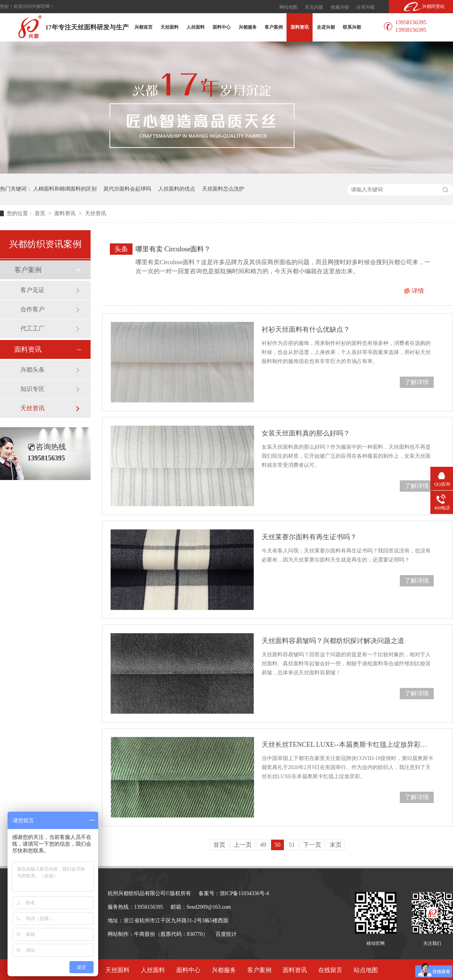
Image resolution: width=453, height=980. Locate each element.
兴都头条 (32, 370)
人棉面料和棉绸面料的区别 (65, 189)
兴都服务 (248, 27)
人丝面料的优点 (177, 189)
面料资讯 (300, 27)
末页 (336, 845)
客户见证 (32, 290)
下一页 (312, 845)
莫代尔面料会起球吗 (127, 189)
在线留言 (330, 970)
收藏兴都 (340, 7)
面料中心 (222, 27)
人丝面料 (196, 27)
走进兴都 (326, 27)
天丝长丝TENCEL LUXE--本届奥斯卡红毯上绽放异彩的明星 (348, 745)
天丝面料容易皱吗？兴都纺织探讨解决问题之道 (333, 641)
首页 (41, 213)
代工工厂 (32, 328)
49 (263, 845)
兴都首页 (143, 27)
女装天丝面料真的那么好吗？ (306, 433)
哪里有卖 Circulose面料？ (173, 249)
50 (277, 845)
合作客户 (32, 309)
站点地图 (366, 970)
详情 (418, 291)
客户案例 (274, 27)
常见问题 (314, 7)
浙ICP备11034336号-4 (244, 893)
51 (292, 845)
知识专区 (32, 389)
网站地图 (288, 7)
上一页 (243, 845)
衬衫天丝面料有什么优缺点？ (306, 329)
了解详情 (417, 382)
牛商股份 (145, 934)
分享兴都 (365, 7)
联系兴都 (352, 27)
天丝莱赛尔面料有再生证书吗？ (309, 537)
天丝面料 (169, 27)
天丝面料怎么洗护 (223, 189)
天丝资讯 (96, 213)
